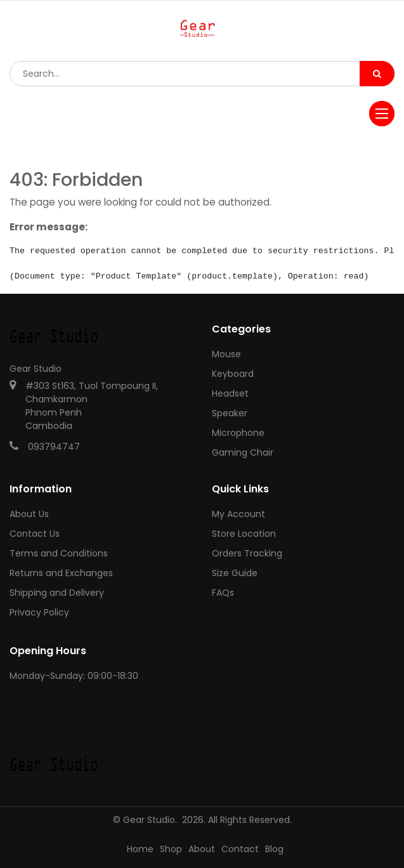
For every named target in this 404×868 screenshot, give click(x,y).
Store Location (244, 534)
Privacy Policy (39, 612)
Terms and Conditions (59, 553)
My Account (238, 514)
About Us (29, 514)
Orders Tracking (247, 553)
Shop (171, 849)
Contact (240, 849)
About (202, 849)
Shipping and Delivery (57, 593)
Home (140, 849)
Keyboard (233, 374)
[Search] (377, 74)
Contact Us (35, 534)
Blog (274, 849)
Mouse (226, 354)
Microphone (238, 433)
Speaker (230, 413)
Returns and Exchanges (61, 573)
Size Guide (235, 573)
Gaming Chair (243, 452)
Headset (230, 393)
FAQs (223, 593)
